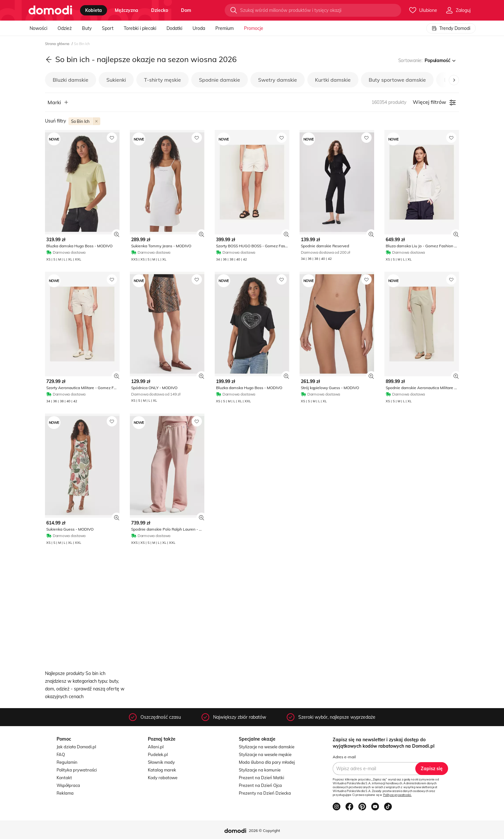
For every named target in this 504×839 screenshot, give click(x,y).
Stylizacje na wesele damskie (267, 747)
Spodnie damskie (220, 80)
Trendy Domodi (451, 28)
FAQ (61, 754)
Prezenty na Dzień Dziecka (265, 793)
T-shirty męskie (162, 80)
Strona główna (58, 44)
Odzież (65, 28)
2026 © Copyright (264, 830)
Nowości (38, 28)
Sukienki (116, 80)
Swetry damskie (278, 80)
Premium (225, 28)
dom (186, 10)
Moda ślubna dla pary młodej (267, 762)
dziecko (160, 10)
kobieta (94, 10)
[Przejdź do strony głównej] (50, 10)
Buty (87, 28)
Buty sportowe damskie (397, 80)
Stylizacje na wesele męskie (265, 754)
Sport (108, 28)
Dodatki (174, 28)
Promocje (254, 28)
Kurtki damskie (333, 80)
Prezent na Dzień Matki (261, 778)
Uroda (199, 28)
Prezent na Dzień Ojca (260, 785)
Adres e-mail (344, 757)
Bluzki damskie (71, 80)
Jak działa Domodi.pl (76, 747)
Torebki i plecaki (140, 28)
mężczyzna (126, 10)
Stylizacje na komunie (260, 770)
